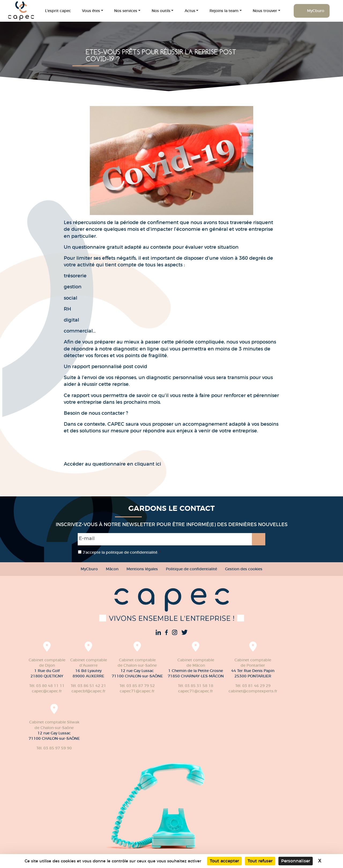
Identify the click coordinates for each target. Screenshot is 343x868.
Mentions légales (142, 569)
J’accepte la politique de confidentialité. (122, 552)
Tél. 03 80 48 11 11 (47, 686)
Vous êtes (91, 11)
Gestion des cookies (244, 569)
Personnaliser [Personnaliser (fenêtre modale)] (296, 861)
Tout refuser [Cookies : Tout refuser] (260, 861)
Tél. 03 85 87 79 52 (137, 686)
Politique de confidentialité (191, 569)
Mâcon (112, 569)
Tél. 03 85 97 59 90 (54, 748)
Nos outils (161, 11)
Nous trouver (265, 11)
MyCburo (316, 11)
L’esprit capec (58, 11)
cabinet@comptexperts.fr (253, 691)
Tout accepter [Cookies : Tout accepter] (224, 861)
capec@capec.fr (47, 691)
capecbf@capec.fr (89, 691)
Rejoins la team (224, 11)
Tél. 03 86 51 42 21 (88, 686)
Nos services (126, 11)
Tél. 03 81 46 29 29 (253, 686)
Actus (190, 11)
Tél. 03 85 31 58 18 (196, 686)
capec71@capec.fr (137, 691)
